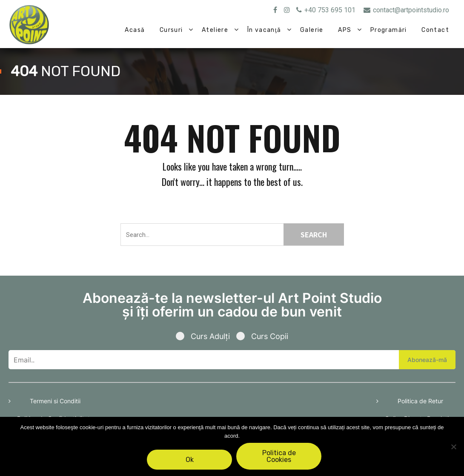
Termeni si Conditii (55, 401)
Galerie (312, 30)
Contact (435, 30)
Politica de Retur (420, 401)
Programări (389, 30)
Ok (190, 460)
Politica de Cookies (279, 456)
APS (345, 30)
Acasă (135, 30)
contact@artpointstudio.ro (406, 10)
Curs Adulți (206, 336)
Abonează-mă (427, 360)
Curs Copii (262, 336)
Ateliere (215, 30)
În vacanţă (264, 30)
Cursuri (171, 30)
